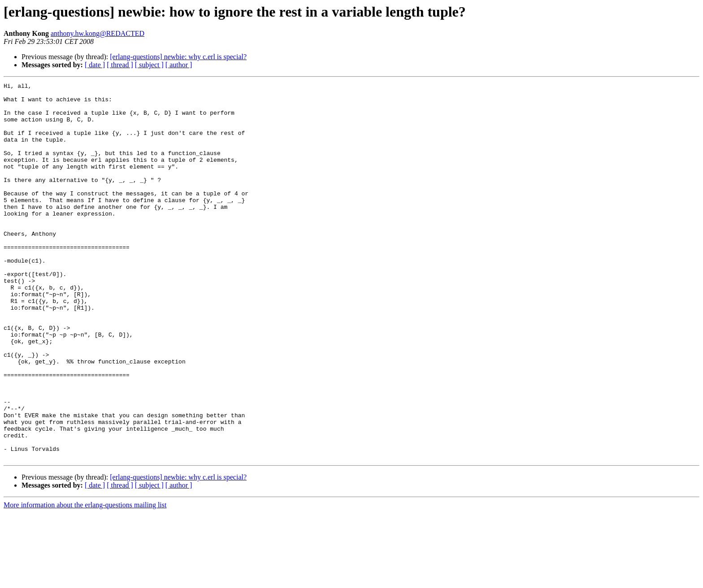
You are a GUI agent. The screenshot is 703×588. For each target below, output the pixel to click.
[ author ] (179, 65)
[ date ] (95, 65)
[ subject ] (149, 65)
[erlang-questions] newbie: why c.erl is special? (178, 57)
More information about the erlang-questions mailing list (85, 580)
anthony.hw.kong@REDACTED (98, 33)
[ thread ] (120, 65)
